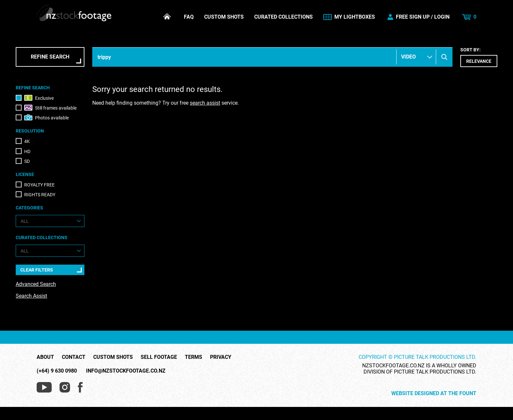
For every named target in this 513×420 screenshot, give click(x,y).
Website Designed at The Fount (434, 394)
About (45, 357)
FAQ (189, 17)
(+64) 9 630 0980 (57, 371)
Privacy (221, 357)
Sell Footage (159, 357)
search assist (205, 103)
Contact (74, 357)
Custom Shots (224, 17)
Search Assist (31, 296)
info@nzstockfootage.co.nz (126, 371)
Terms (194, 357)
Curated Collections (283, 17)
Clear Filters (37, 270)
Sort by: (479, 57)
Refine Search (50, 57)
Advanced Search (36, 284)
